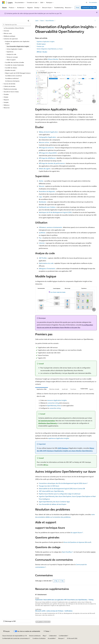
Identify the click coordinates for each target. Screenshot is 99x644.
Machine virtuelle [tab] (54, 389)
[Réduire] (28, 21)
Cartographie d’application (47, 137)
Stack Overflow (67, 552)
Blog (44, 636)
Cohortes (42, 243)
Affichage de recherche (46, 148)
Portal (78, 8)
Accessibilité (51, 638)
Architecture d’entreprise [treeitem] (12, 81)
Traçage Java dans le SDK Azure (49, 486)
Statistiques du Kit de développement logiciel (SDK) (55, 212)
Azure (42, 21)
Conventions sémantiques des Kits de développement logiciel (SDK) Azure (63, 483)
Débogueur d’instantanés (47, 268)
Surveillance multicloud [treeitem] (12, 78)
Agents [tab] (91, 389)
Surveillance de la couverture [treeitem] (13, 76)
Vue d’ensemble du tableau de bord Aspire (52, 504)
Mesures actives (44, 142)
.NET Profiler (43, 258)
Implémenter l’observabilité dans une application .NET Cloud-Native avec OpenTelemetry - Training (64, 600)
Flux (40, 238)
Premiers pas (40, 46)
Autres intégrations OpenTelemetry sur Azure (50, 49)
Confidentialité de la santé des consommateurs (16, 638)
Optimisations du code (46, 263)
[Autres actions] (95, 21)
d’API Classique (63, 448)
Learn (37, 21)
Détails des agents (45, 169)
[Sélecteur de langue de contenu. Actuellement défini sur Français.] (6, 631)
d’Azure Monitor (53, 59)
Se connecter (93, 2)
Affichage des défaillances (47, 158)
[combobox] (16, 25)
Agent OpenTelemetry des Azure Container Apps (54, 502)
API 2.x (46, 465)
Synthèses (42, 233)
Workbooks (42, 202)
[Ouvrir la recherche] (87, 3)
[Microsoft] (3, 3)
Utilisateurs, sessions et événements (50, 227)
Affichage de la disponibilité (48, 153)
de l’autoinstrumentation (47, 421)
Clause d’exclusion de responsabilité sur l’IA (15, 636)
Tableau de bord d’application (48, 132)
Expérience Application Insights (46, 41)
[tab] (79, 389)
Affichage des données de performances (52, 163)
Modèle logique (41, 44)
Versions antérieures (35, 636)
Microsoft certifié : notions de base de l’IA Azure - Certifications (54, 611)
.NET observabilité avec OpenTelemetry (51, 491)
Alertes (41, 181)
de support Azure (76, 532)
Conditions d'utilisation (39, 638)
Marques (61, 638)
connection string (53, 403)
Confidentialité (63, 636)
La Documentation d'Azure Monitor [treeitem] (14, 28)
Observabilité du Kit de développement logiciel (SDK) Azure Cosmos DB (62, 488)
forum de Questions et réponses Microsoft (77, 542)
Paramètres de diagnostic (47, 191)
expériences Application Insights (59, 438)
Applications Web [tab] (42, 389)
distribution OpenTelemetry (48, 423)
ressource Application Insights (57, 400)
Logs (40, 197)
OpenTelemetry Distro (54, 405)
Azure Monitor (50, 21)
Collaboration (53, 636)
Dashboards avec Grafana (47, 207)
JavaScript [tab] (65, 389)
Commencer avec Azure (89, 8)
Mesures (42, 186)
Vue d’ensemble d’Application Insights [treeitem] (18, 46)
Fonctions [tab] (73, 389)
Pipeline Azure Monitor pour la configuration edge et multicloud (59, 494)
